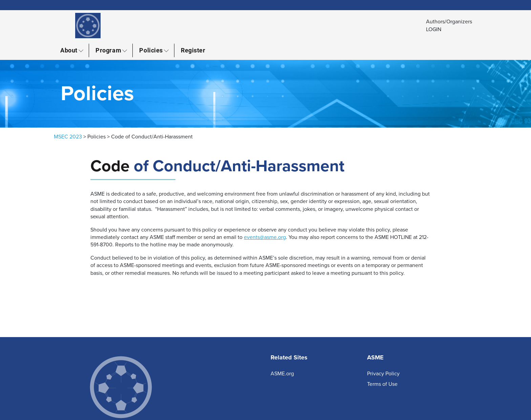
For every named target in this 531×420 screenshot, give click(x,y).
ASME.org (282, 374)
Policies (151, 50)
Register (193, 50)
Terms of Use (382, 384)
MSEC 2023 (68, 137)
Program (108, 50)
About (69, 50)
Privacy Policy (383, 374)
